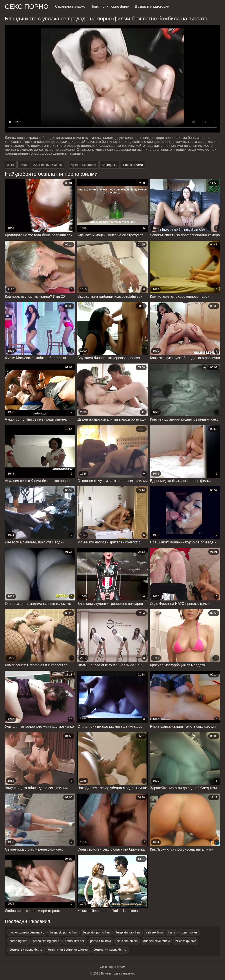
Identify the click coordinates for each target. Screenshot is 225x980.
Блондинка (110, 165)
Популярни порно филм (110, 6)
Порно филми (133, 165)
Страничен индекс (70, 6)
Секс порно (27, 6)
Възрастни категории (152, 6)
